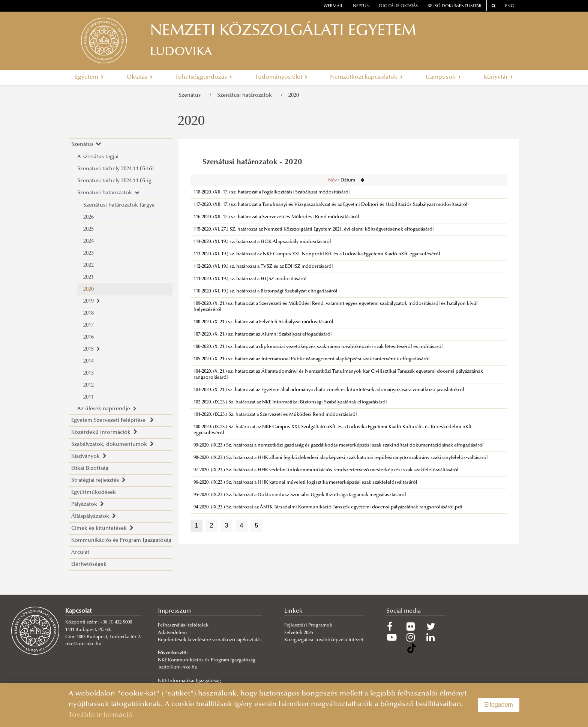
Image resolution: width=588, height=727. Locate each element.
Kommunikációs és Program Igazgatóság (121, 540)
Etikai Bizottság (90, 468)
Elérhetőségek (89, 564)
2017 (88, 325)
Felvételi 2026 (298, 633)
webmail (333, 6)
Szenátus (191, 95)
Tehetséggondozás (204, 77)
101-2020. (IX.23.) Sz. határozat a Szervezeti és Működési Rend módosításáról (275, 415)
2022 (88, 265)
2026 (88, 217)
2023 (88, 253)
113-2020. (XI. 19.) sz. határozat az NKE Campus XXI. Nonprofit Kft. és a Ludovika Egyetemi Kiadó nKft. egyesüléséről (317, 254)
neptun (361, 6)
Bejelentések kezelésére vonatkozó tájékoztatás (210, 640)
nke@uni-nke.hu (83, 644)
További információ (101, 715)
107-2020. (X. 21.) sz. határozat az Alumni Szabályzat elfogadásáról (263, 334)
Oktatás (139, 77)
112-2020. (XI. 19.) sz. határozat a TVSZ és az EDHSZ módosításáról (263, 267)
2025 (88, 229)
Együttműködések (94, 492)
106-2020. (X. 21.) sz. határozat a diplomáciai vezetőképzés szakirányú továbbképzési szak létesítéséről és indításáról (318, 347)
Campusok (443, 77)
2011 (88, 397)
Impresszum (175, 611)
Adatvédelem (172, 633)
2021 (88, 277)
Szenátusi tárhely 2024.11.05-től (115, 169)
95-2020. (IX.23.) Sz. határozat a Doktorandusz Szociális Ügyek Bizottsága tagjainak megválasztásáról (300, 495)
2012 (88, 385)
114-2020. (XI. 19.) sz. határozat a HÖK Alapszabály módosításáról (262, 242)
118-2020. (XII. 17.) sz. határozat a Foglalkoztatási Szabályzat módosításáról (272, 192)
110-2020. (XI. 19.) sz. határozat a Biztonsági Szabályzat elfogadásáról (265, 291)
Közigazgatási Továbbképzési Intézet (324, 640)
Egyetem (89, 77)
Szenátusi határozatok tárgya (119, 205)
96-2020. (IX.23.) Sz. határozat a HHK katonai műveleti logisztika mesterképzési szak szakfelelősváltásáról (305, 483)
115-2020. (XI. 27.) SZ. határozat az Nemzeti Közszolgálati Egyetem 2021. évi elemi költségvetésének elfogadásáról (314, 229)
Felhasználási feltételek (183, 625)
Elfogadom (499, 705)
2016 (88, 337)
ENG (510, 6)
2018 (88, 313)
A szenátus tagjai (98, 157)
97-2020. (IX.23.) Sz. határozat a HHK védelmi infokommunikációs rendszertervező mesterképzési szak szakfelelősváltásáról (326, 470)
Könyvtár (498, 77)
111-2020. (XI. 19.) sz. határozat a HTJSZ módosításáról (250, 279)
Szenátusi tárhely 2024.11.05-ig (114, 181)
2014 (88, 361)
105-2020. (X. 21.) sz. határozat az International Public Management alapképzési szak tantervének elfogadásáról (312, 359)
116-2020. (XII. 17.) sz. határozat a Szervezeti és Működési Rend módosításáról (276, 217)
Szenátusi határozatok (246, 95)
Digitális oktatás (398, 6)
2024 (88, 241)
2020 (294, 95)
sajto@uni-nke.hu (178, 667)
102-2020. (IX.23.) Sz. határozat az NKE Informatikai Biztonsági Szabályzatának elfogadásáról (290, 402)
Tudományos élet (281, 77)
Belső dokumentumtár (454, 6)
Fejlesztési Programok (308, 625)
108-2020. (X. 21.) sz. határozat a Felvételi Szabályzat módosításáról (263, 322)
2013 (88, 373)
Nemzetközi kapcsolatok (366, 77)
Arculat (80, 552)
